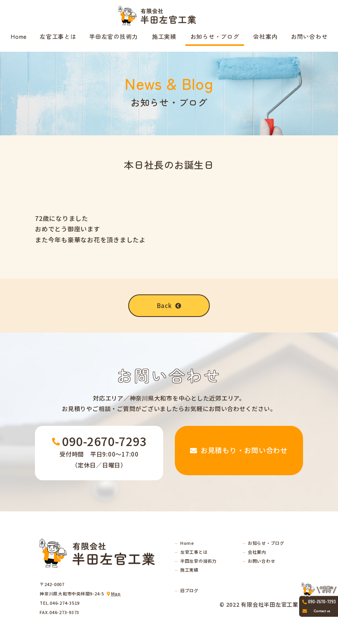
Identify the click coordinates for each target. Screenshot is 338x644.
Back (169, 305)
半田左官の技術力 (113, 36)
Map (116, 593)
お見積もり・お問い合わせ (239, 453)
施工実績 (164, 36)
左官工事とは (58, 36)
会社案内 (265, 36)
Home (19, 36)
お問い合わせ (309, 36)
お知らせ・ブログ (215, 36)
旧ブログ (189, 591)
